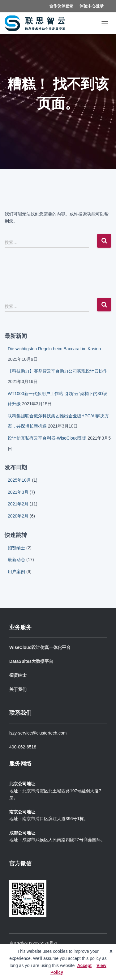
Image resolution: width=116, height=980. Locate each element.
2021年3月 (18, 492)
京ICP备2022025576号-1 (33, 943)
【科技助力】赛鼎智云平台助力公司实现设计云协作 (58, 371)
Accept (84, 965)
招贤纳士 (16, 548)
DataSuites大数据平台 (31, 661)
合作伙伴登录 (61, 6)
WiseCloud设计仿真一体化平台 (40, 647)
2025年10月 (19, 480)
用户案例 (16, 572)
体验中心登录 (92, 6)
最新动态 (16, 560)
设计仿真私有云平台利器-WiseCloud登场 (47, 438)
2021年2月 (18, 504)
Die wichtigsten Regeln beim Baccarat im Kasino (54, 349)
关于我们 (18, 689)
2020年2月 (18, 516)
